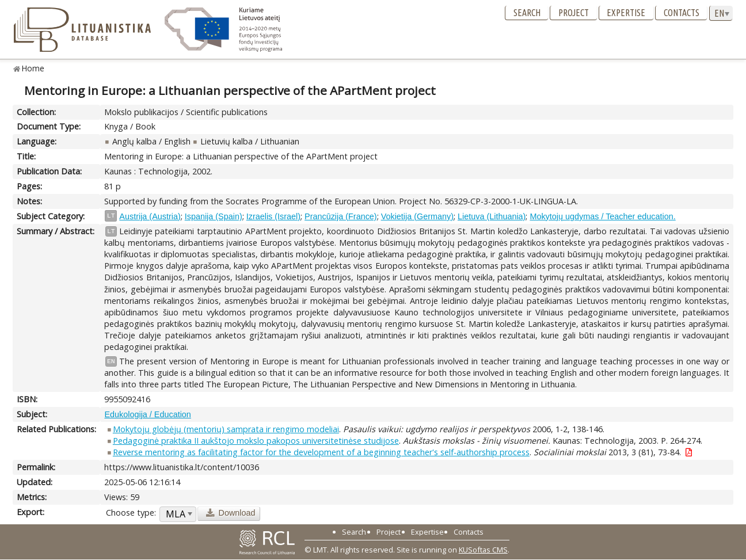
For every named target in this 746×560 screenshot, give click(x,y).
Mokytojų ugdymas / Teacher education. (602, 216)
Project (574, 13)
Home (33, 68)
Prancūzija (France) (341, 216)
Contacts (682, 13)
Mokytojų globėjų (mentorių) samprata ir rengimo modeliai (226, 429)
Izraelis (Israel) (273, 216)
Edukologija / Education (147, 414)
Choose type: (131, 513)
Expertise (626, 13)
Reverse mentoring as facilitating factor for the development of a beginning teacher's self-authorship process (321, 452)
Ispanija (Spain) (214, 216)
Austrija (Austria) (150, 216)
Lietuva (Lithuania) (492, 216)
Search (527, 13)
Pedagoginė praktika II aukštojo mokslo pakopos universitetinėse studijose (256, 441)
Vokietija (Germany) (417, 216)
